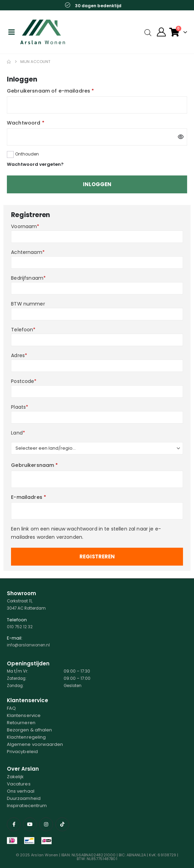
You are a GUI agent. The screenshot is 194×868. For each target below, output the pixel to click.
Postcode (24, 381)
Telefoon (23, 330)
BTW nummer (28, 304)
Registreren (97, 556)
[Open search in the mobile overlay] (148, 32)
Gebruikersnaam (34, 465)
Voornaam (25, 226)
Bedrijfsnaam (28, 278)
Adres (19, 355)
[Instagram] (46, 824)
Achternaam (28, 252)
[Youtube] (30, 824)
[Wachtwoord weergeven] (181, 137)
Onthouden (27, 154)
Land (18, 433)
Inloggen (97, 184)
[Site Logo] (43, 32)
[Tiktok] (62, 824)
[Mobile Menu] (11, 32)
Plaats (20, 407)
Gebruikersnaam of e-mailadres (50, 91)
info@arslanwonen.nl (28, 645)
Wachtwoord (26, 123)
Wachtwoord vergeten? (35, 164)
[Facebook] (14, 824)
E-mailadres (29, 497)
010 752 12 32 (20, 627)
